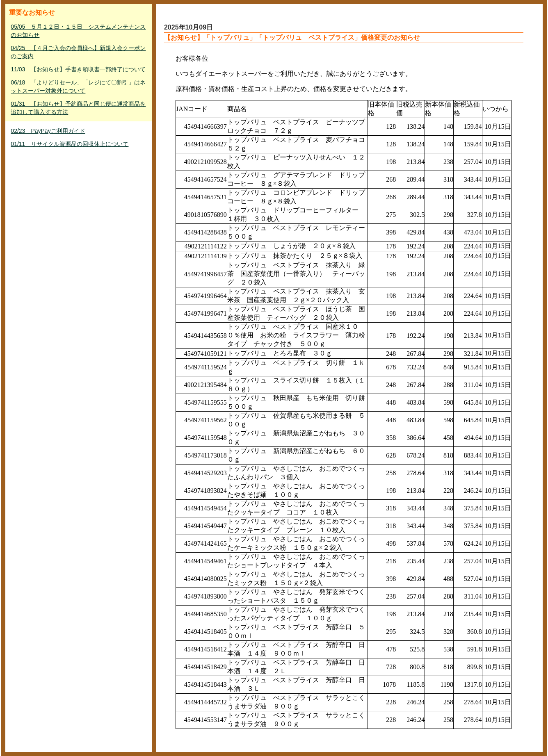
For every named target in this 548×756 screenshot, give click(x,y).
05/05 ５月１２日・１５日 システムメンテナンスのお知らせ (78, 31)
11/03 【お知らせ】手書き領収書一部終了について (78, 69)
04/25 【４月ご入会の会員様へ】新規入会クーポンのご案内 (78, 52)
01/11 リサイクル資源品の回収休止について (70, 144)
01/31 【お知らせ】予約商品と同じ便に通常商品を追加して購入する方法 (78, 108)
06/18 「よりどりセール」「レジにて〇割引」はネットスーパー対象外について (78, 87)
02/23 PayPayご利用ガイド (48, 131)
